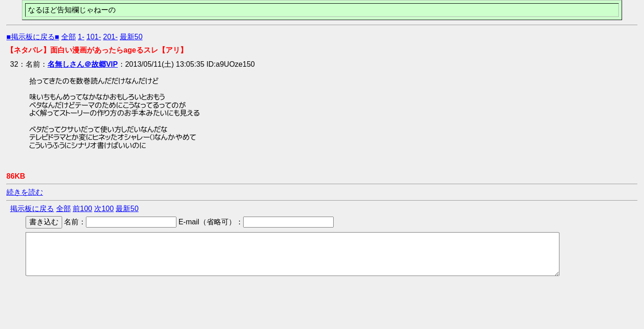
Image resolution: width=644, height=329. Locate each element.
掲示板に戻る (32, 209)
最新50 (131, 37)
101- (94, 37)
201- (111, 37)
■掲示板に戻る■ (33, 37)
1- (81, 37)
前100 (82, 209)
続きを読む (25, 192)
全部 (69, 37)
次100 (104, 209)
